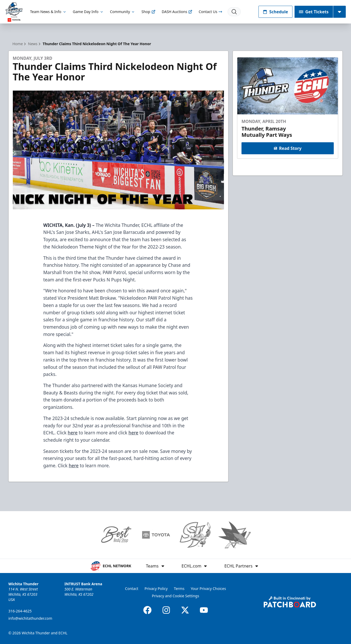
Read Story (288, 148)
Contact (132, 589)
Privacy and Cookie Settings (175, 596)
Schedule (275, 12)
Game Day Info (88, 12)
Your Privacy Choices (208, 589)
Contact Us (211, 12)
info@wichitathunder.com (30, 618)
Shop (148, 12)
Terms (179, 589)
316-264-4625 (20, 611)
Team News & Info (48, 12)
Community (123, 12)
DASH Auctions (177, 12)
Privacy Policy (156, 589)
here (73, 433)
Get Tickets (314, 12)
